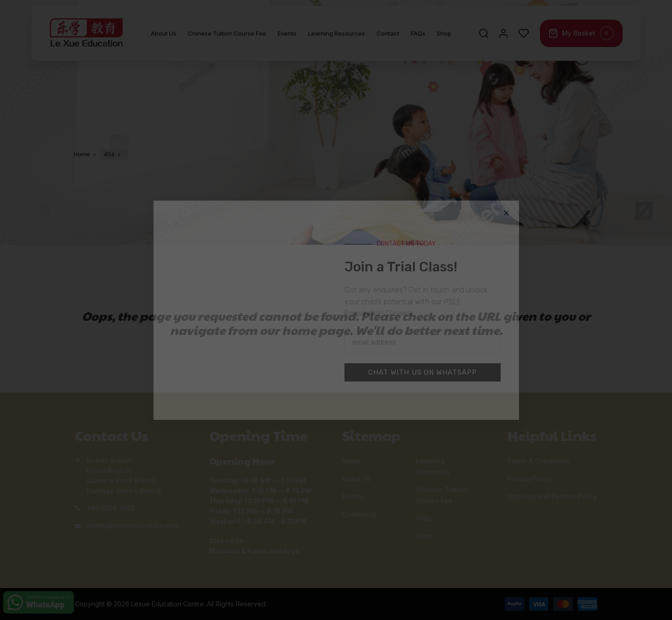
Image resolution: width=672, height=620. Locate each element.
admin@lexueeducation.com (133, 525)
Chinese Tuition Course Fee (227, 37)
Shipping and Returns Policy (552, 496)
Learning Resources (336, 37)
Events (287, 37)
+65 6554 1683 (110, 508)
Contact (388, 37)
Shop (444, 37)
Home (351, 461)
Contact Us (360, 514)
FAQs (418, 37)
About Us (164, 37)
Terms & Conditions (538, 461)
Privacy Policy (529, 479)
